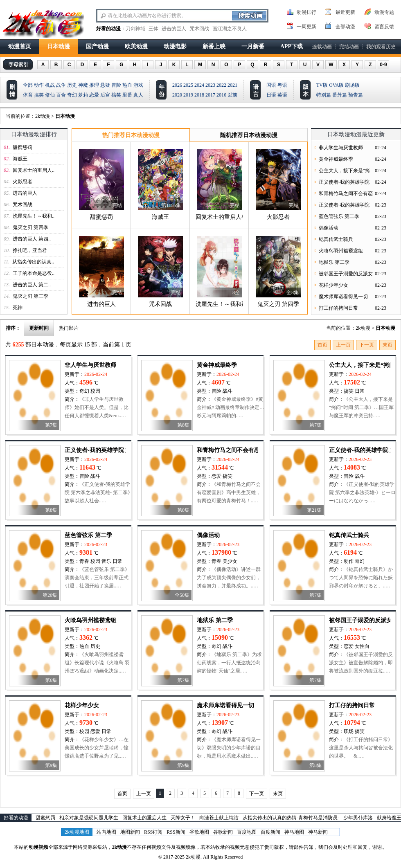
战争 (61, 85)
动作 (39, 85)
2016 (221, 95)
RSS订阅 (153, 832)
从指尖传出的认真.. (33, 262)
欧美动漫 (136, 46)
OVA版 (336, 85)
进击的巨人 (174, 29)
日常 (360, 391)
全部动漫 (345, 27)
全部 (28, 85)
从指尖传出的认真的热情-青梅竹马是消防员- (291, 818)
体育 (28, 95)
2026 (177, 85)
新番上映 (214, 46)
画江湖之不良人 (230, 29)
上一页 (343, 345)
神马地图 (294, 832)
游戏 (138, 85)
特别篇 (324, 95)
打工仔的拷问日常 (338, 308)
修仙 (50, 95)
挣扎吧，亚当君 (30, 250)
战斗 (228, 391)
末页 (387, 345)
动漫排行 (306, 12)
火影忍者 (23, 182)
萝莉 (83, 95)
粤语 (282, 85)
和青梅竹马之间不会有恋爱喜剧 (237, 450)
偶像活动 (329, 228)
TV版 (322, 85)
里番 (127, 95)
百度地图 (247, 832)
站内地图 (106, 832)
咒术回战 (199, 29)
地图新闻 (130, 832)
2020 (177, 95)
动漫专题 (384, 12)
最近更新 (345, 12)
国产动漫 (97, 46)
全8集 (293, 292)
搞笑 (39, 95)
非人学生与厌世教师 (341, 148)
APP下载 (292, 46)
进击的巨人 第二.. (32, 285)
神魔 (83, 85)
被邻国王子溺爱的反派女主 (363, 620)
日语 (271, 95)
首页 (322, 345)
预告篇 (356, 95)
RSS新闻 (176, 832)
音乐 (106, 561)
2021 (232, 85)
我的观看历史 (381, 47)
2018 (199, 95)
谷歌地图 (199, 832)
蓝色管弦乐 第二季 (339, 216)
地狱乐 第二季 (334, 262)
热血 (127, 85)
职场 (349, 731)
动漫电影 (175, 46)
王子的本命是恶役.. (34, 273)
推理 (94, 85)
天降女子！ (183, 818)
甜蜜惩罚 (23, 147)
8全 (236, 292)
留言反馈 (384, 27)
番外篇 (340, 95)
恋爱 (94, 95)
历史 (72, 85)
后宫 (105, 95)
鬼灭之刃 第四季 (30, 227)
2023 (210, 85)
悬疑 (105, 85)
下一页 (367, 345)
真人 (138, 95)
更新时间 (39, 328)
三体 (153, 29)
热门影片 (69, 328)
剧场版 (352, 85)
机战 (50, 85)
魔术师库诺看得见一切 (343, 297)
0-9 (383, 65)
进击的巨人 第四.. (32, 239)
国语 (271, 85)
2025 (188, 85)
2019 (188, 95)
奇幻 (72, 95)
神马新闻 (318, 832)
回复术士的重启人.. (34, 170)
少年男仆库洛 (358, 818)
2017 (210, 95)
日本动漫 (59, 46)
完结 (117, 205)
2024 (199, 85)
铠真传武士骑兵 (336, 239)
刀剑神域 (135, 29)
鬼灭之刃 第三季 (30, 296)
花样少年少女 (333, 285)
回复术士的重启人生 (221, 217)
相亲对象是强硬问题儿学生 (89, 818)
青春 (84, 561)
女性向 (362, 646)
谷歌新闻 (223, 832)
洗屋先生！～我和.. (34, 216)
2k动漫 (43, 116)
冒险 (116, 85)
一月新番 (253, 46)
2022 (221, 85)
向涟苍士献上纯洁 (219, 818)
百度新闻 (270, 832)
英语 (282, 95)
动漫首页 (20, 46)
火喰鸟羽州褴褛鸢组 (341, 251)
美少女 (230, 561)
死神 (18, 308)
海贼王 (20, 159)
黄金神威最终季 (336, 159)
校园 (95, 391)
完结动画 (349, 47)
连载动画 (322, 47)
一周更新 (306, 27)
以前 (232, 95)
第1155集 (171, 205)
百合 (61, 95)
